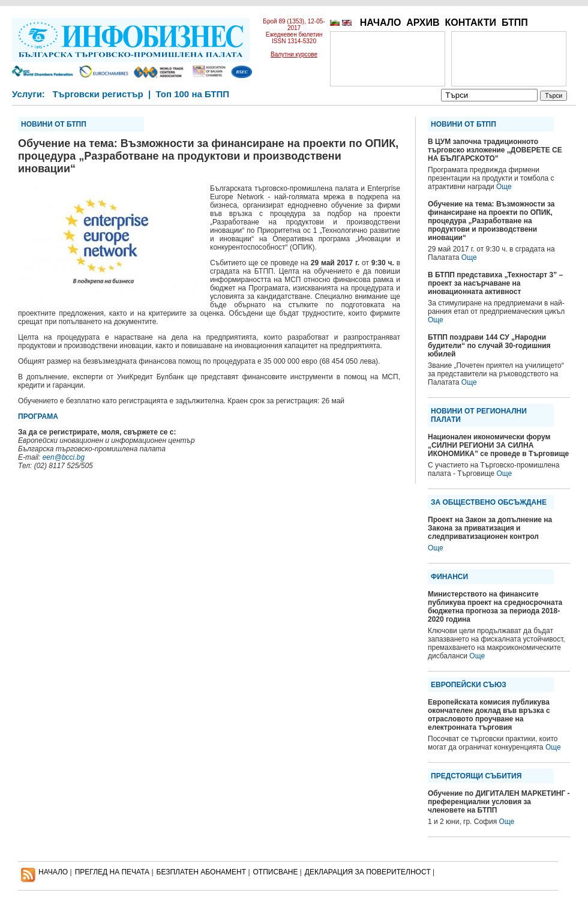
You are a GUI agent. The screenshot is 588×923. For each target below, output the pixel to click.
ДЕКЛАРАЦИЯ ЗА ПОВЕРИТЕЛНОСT (368, 872)
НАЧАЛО (381, 23)
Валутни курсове (294, 54)
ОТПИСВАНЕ (276, 872)
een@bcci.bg (64, 457)
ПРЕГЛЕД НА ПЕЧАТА (112, 872)
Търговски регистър (97, 94)
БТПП (515, 23)
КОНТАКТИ (470, 23)
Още (504, 187)
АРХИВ (423, 23)
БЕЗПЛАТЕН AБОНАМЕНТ (202, 872)
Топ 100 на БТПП (193, 94)
